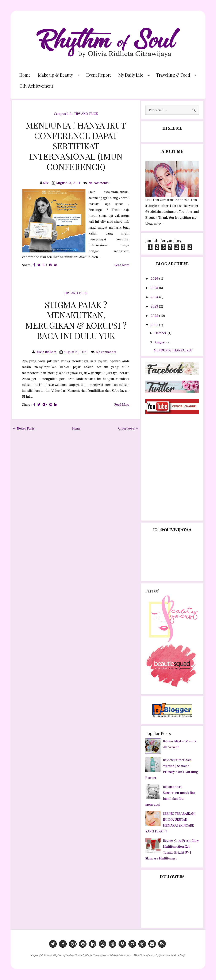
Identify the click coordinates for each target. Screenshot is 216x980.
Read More (122, 265)
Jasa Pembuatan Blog (172, 955)
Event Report (99, 75)
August (160, 342)
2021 (155, 325)
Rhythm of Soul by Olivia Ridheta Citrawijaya (80, 955)
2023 (155, 306)
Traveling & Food (173, 75)
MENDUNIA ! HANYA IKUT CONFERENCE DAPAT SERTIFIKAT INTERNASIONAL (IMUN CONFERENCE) (76, 146)
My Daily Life (131, 75)
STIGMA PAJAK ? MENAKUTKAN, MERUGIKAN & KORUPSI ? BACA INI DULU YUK (76, 320)
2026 (155, 279)
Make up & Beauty (55, 75)
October (161, 333)
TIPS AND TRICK (86, 114)
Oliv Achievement (36, 86)
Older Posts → (129, 428)
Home (25, 75)
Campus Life (63, 114)
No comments (99, 183)
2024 (155, 297)
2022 (155, 316)
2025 (155, 288)
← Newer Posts (24, 428)
